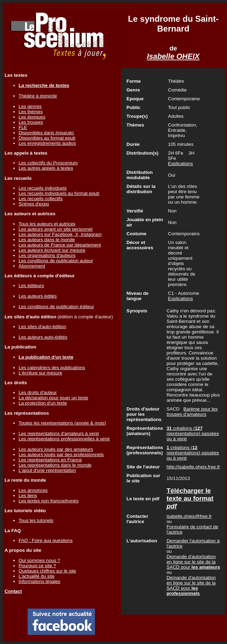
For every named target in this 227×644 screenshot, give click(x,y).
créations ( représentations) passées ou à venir (193, 433)
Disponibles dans (46, 133)
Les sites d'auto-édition (42, 327)
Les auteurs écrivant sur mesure (52, 250)
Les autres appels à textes (46, 168)
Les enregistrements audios (47, 143)
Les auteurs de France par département (60, 245)
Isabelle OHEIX (173, 56)
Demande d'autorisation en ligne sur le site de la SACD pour (193, 562)
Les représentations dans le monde (55, 465)
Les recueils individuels (43, 188)
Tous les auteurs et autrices (47, 224)
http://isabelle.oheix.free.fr (193, 467)
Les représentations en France (50, 460)
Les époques (32, 117)
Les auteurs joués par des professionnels (61, 455)
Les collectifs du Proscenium (48, 163)
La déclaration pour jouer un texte (53, 398)
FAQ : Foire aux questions (46, 540)
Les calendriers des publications (52, 368)
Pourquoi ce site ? (37, 566)
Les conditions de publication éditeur (56, 307)
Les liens (28, 496)
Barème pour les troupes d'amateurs (192, 412)
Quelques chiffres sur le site (47, 571)
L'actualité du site (37, 576)
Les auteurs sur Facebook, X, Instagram (60, 234)
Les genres (30, 106)
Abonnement (32, 266)
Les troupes (31, 122)
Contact (13, 591)
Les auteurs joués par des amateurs (56, 449)
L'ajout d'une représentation (47, 470)
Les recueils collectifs (41, 199)
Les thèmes (31, 112)
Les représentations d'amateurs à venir (59, 433)
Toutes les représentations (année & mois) (62, 423)
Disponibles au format (47, 138)
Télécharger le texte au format (190, 498)
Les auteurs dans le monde (47, 240)
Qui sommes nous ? (39, 560)
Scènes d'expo (34, 204)
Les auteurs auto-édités (43, 337)
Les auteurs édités (38, 296)
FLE (23, 127)
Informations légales (39, 581)
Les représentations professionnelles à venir (64, 439)
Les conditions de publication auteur (56, 261)
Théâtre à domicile (38, 96)
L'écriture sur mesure (40, 373)
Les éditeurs (31, 286)
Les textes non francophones (49, 501)
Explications (181, 164)
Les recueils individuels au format (59, 193)
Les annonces (33, 490)
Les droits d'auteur (38, 392)
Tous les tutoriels (36, 520)
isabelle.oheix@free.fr (189, 516)
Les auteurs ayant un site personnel (56, 229)
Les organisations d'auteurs (47, 255)
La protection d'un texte (43, 403)
